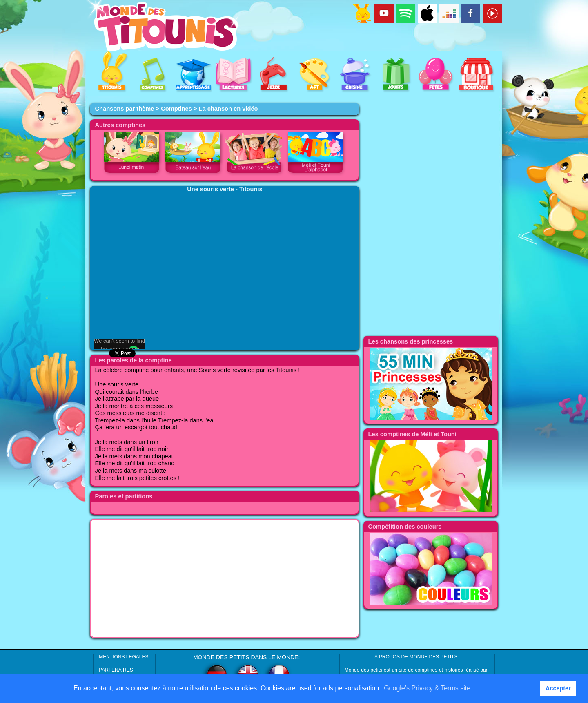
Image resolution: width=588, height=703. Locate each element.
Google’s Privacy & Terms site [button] (427, 688)
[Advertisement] (225, 578)
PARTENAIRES (116, 670)
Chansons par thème (124, 109)
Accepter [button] (558, 688)
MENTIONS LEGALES (124, 657)
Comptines (176, 109)
